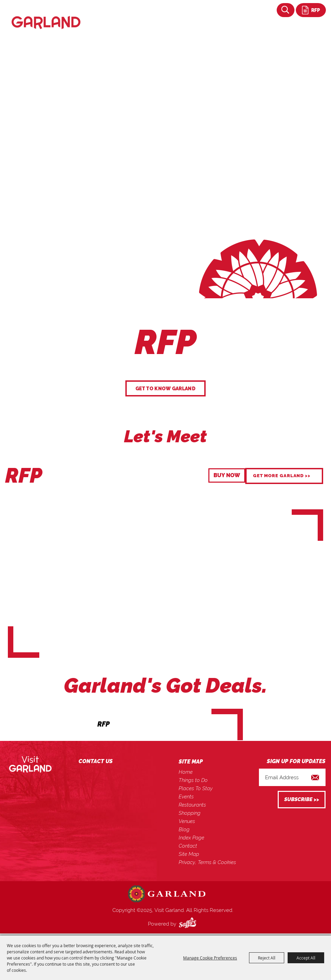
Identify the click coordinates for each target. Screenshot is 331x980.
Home (186, 772)
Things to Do (193, 780)
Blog (184, 829)
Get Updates (302, 800)
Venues (187, 821)
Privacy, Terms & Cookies (207, 862)
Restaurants (192, 805)
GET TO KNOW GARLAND (165, 389)
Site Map (189, 854)
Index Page (191, 838)
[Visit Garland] (46, 15)
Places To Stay (196, 788)
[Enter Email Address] (292, 777)
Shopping (190, 813)
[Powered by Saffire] (189, 924)
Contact (188, 846)
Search (286, 10)
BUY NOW (227, 475)
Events (186, 797)
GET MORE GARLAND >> (282, 476)
